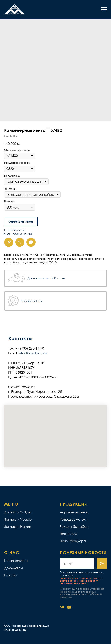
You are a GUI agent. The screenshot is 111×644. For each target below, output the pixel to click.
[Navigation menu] (104, 9)
